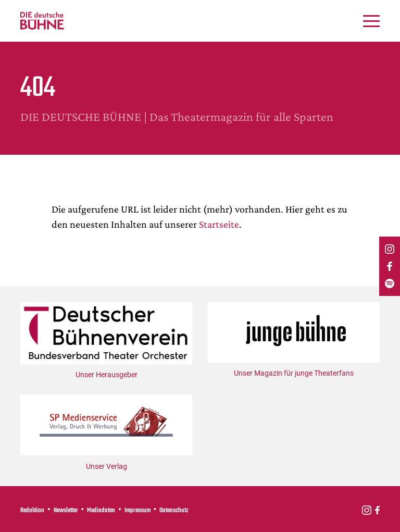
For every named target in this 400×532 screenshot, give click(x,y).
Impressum (137, 511)
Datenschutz (174, 511)
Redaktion (32, 511)
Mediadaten (101, 511)
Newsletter (66, 511)
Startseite (219, 224)
